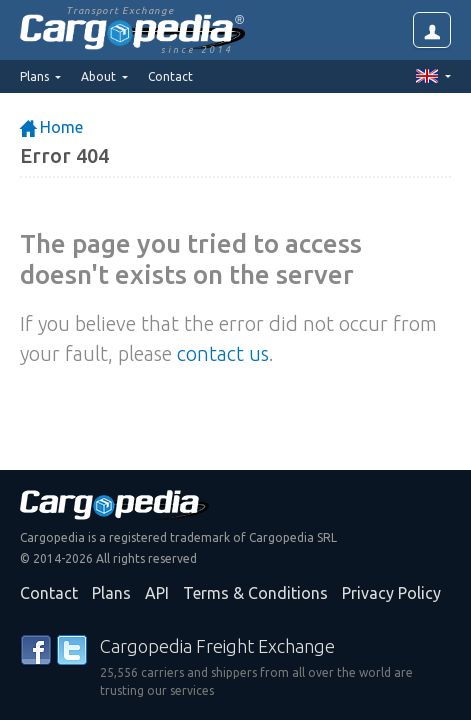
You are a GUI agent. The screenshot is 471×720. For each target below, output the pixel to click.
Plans (111, 593)
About (100, 76)
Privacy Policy (391, 593)
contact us (223, 353)
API (157, 593)
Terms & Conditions (255, 593)
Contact (170, 76)
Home (51, 127)
